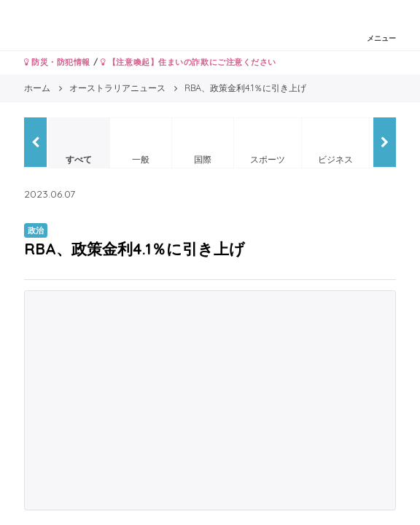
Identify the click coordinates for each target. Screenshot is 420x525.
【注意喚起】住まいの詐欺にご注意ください (188, 62)
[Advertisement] (210, 400)
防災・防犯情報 (57, 62)
